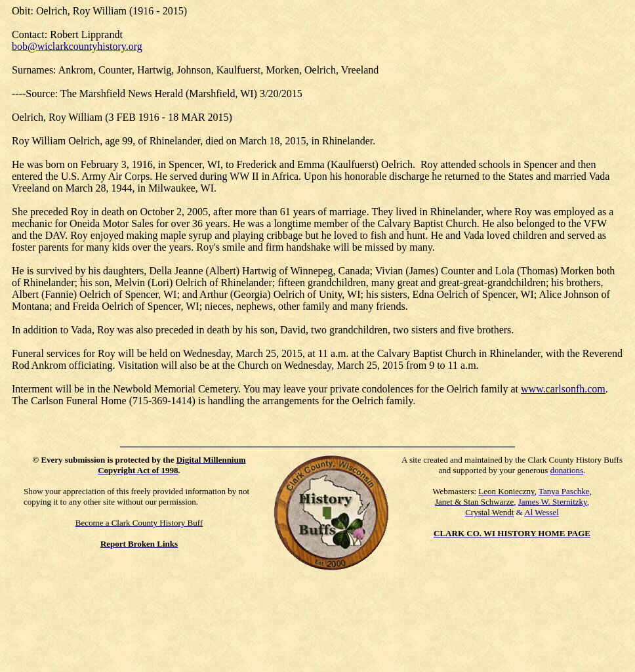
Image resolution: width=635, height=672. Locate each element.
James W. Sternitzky (553, 502)
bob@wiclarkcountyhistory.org (77, 46)
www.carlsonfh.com (563, 389)
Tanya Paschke (564, 491)
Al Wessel (542, 512)
